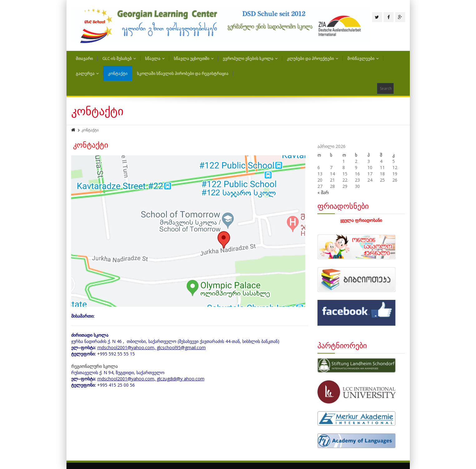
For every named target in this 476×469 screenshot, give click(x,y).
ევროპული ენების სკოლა (250, 58)
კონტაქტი (118, 73)
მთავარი (84, 58)
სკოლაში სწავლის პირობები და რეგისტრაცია (183, 73)
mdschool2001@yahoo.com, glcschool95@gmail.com (152, 347)
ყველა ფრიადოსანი (361, 220)
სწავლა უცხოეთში (194, 58)
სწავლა (155, 58)
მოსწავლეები (363, 58)
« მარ (323, 192)
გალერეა (87, 73)
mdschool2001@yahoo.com (126, 379)
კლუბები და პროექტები (312, 58)
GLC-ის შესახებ (119, 58)
